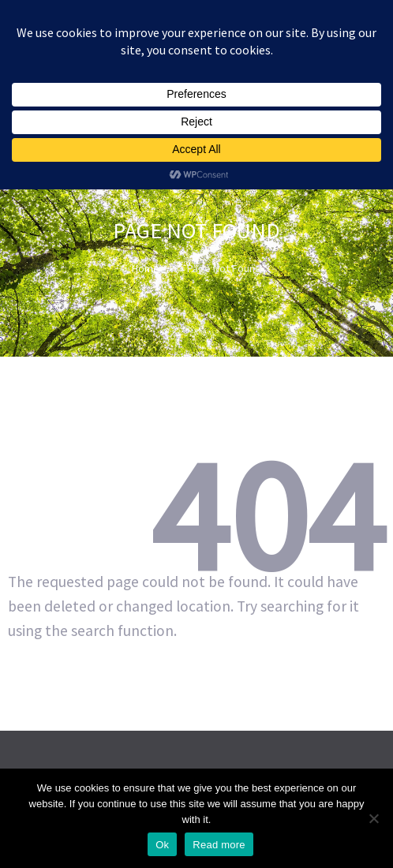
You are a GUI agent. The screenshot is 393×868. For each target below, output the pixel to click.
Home (146, 268)
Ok (162, 845)
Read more (219, 845)
